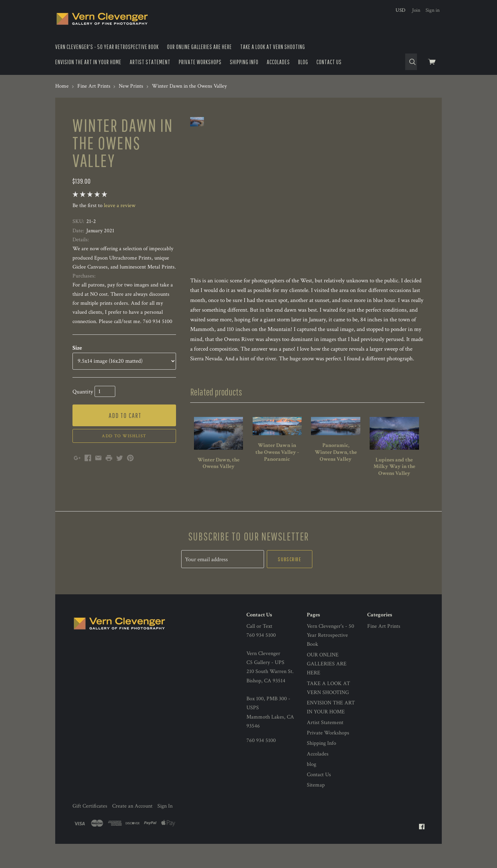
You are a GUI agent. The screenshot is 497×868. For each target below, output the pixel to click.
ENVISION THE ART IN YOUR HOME (88, 62)
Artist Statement (150, 62)
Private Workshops (200, 62)
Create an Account (132, 816)
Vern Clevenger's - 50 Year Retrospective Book (107, 47)
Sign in (433, 10)
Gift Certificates (90, 816)
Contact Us (329, 62)
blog (303, 62)
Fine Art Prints (384, 637)
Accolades (278, 62)
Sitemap (316, 796)
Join (416, 10)
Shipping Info (244, 62)
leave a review (120, 206)
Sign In (165, 816)
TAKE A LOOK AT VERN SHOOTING (273, 47)
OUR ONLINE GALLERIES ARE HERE (199, 47)
